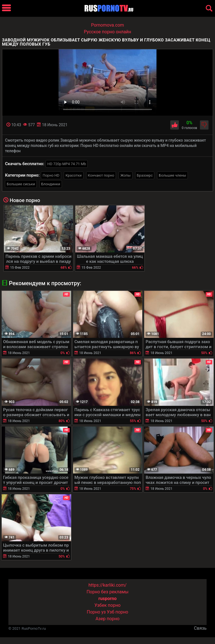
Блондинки (51, 184)
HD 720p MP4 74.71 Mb (67, 164)
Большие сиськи (21, 184)
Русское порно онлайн (108, 32)
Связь (200, 628)
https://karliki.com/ (107, 585)
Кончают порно (101, 175)
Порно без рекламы (107, 592)
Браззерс (145, 175)
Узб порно (118, 612)
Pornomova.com (107, 25)
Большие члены (172, 175)
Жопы (126, 175)
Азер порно (107, 619)
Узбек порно (107, 605)
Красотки (73, 175)
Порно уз (96, 612)
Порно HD (51, 175)
